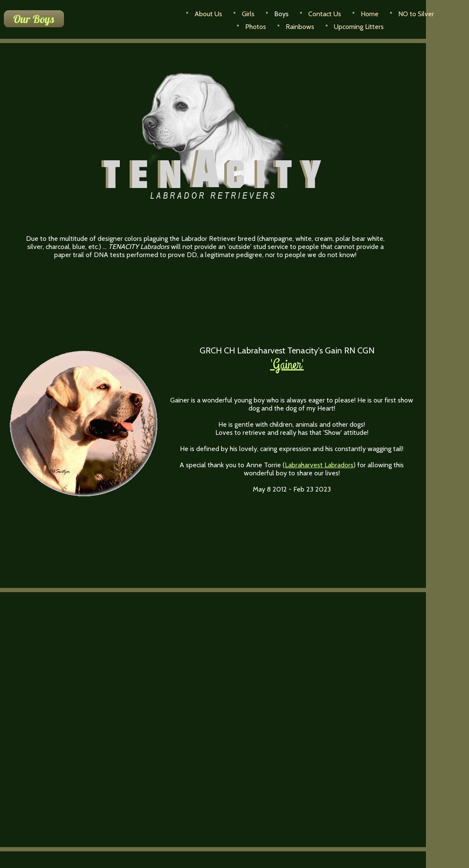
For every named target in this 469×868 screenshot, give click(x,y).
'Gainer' (287, 365)
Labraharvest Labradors (319, 465)
